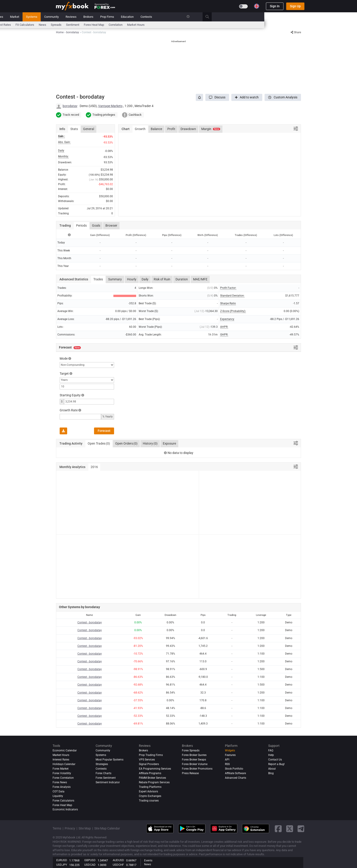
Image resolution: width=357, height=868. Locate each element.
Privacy (70, 828)
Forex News (60, 782)
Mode (64, 358)
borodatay (70, 106)
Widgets (230, 750)
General (89, 129)
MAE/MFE (200, 279)
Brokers (181, 17)
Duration (182, 279)
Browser (111, 225)
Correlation (208, 25)
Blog (271, 773)
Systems (124, 17)
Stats (74, 129)
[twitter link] (290, 829)
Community (144, 17)
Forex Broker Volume (195, 764)
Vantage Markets (110, 106)
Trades (98, 279)
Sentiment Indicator (108, 782)
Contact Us (275, 760)
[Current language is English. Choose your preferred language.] (257, 6)
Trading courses (149, 801)
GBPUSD (90, 860)
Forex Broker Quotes (194, 755)
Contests (239, 17)
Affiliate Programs (150, 773)
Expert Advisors (148, 791)
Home (60, 17)
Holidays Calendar (64, 764)
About (272, 769)
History (150, 444)
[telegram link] (301, 829)
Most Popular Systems (110, 760)
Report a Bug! (276, 764)
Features (230, 755)
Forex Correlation (63, 778)
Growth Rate (69, 410)
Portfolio (76, 17)
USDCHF (118, 865)
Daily (145, 279)
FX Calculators (117, 25)
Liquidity (58, 796)
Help (271, 755)
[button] (217, 97)
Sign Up (295, 6)
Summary (115, 279)
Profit (171, 129)
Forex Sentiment (106, 778)
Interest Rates (94, 25)
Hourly (132, 279)
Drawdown (188, 129)
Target (64, 374)
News (92, 17)
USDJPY (62, 865)
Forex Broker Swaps (194, 760)
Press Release (190, 773)
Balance (156, 129)
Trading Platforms (150, 787)
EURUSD (62, 860)
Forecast (104, 431)
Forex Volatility (62, 773)
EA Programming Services (155, 769)
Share (296, 32)
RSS (227, 764)
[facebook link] (278, 829)
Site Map (85, 828)
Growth (140, 129)
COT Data (59, 791)
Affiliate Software (235, 773)
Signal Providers (149, 764)
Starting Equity (70, 395)
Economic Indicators (65, 810)
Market (107, 17)
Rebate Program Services (154, 782)
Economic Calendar (68, 25)
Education (220, 17)
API (227, 760)
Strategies (102, 764)
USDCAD (90, 865)
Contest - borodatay (90, 622)
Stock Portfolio (234, 769)
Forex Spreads (191, 750)
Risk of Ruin (162, 279)
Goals (96, 225)
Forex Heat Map (187, 25)
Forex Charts (103, 773)
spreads (149, 25)
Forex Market (61, 769)
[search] (302, 17)
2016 (94, 467)
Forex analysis (62, 787)
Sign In (275, 6)
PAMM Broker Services (152, 778)
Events (148, 860)
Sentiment (165, 25)
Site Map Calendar (107, 828)
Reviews (164, 17)
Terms (57, 828)
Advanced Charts (236, 778)
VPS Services (147, 760)
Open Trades (99, 444)
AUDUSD (118, 860)
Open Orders (126, 444)
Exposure (169, 443)
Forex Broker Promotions (197, 769)
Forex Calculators (63, 801)
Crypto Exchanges (150, 796)
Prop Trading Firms (151, 755)
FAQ (271, 750)
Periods (81, 225)
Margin (211, 129)
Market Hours (228, 25)
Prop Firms (200, 17)
